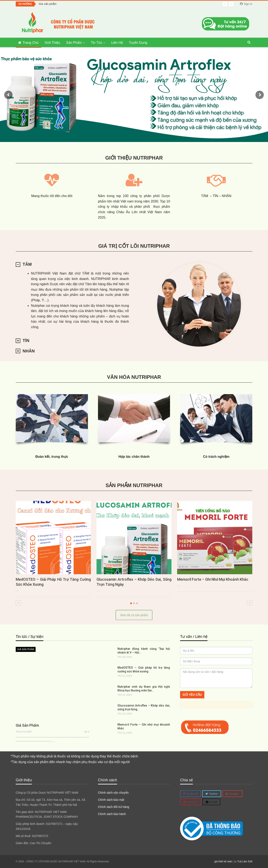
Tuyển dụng (138, 43)
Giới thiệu (52, 43)
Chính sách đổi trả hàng (114, 807)
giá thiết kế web (223, 862)
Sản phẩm (74, 43)
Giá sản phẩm (48, 4)
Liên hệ (117, 43)
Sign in (246, 4)
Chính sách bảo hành (112, 814)
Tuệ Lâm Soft (245, 862)
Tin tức (97, 43)
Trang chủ (28, 43)
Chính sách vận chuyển (113, 793)
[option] (134, 551)
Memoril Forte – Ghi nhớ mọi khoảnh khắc (213, 579)
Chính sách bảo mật (111, 800)
